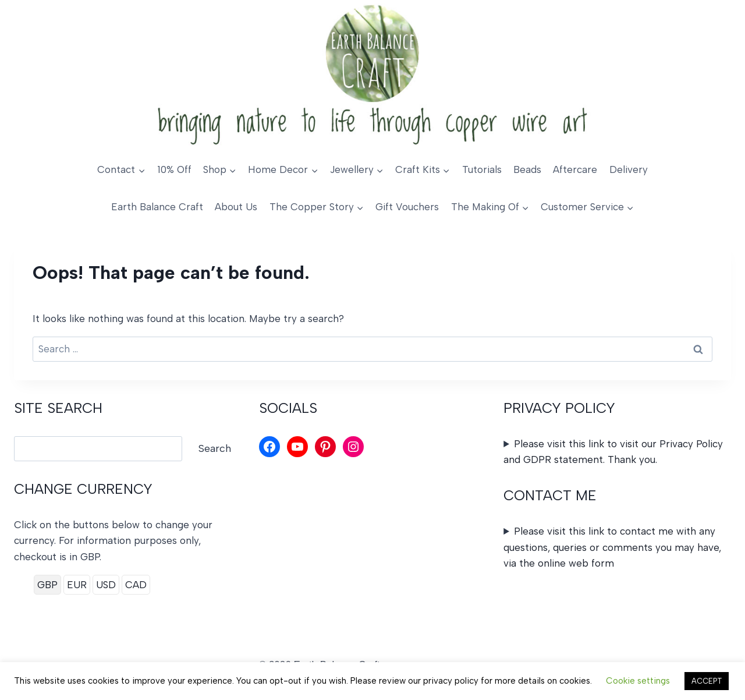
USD (106, 585)
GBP (47, 585)
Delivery (629, 169)
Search (215, 448)
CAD (136, 585)
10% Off (174, 169)
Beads (527, 169)
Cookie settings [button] (638, 681)
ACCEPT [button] (707, 681)
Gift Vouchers (407, 207)
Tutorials (482, 169)
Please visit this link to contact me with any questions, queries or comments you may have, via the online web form (612, 547)
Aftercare (575, 169)
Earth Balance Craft (157, 207)
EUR (77, 585)
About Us (236, 207)
